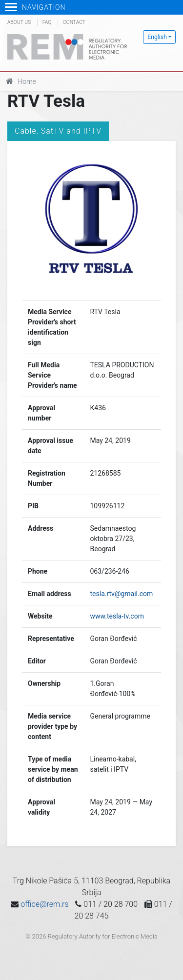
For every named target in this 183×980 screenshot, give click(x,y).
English (157, 37)
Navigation (35, 7)
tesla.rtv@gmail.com (122, 594)
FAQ (47, 22)
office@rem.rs (44, 904)
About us (19, 22)
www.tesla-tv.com (117, 616)
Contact (74, 22)
